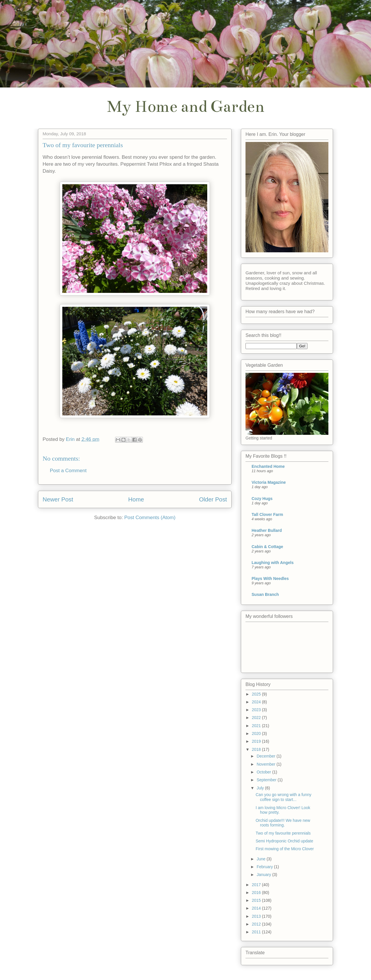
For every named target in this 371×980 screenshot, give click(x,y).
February (265, 867)
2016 (257, 893)
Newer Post (58, 499)
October (264, 772)
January (264, 875)
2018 (257, 749)
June (261, 859)
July (261, 788)
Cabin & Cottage (267, 547)
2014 (257, 908)
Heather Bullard (267, 530)
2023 (257, 710)
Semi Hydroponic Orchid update (284, 841)
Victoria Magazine (269, 482)
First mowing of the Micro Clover (285, 849)
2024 (257, 702)
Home (136, 499)
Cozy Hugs (262, 499)
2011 (257, 932)
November (266, 764)
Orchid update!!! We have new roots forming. (283, 823)
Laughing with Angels (273, 563)
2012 (257, 924)
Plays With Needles (270, 578)
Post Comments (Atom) (150, 518)
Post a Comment (68, 471)
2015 (257, 900)
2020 (257, 733)
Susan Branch (265, 594)
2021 (257, 726)
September (267, 780)
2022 (257, 718)
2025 (257, 694)
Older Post (213, 499)
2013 (257, 916)
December (266, 756)
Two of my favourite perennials (283, 833)
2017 (257, 885)
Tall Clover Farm (267, 514)
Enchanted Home (268, 466)
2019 (257, 741)
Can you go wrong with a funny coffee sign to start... (283, 797)
